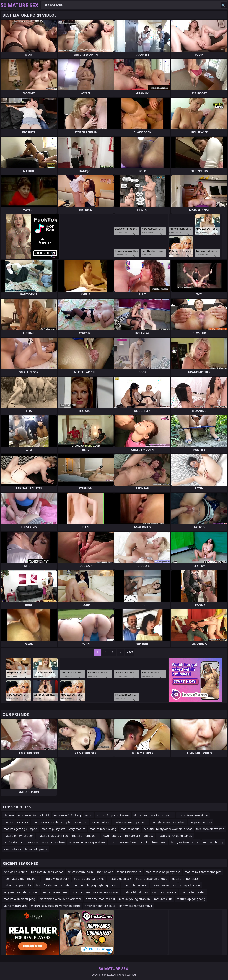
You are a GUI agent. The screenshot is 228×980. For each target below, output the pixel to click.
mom (89, 815)
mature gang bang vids (89, 879)
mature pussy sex (53, 829)
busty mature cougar (185, 842)
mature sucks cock (16, 822)
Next (130, 652)
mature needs (130, 829)
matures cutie (163, 899)
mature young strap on (134, 899)
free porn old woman (210, 829)
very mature (77, 829)
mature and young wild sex (87, 842)
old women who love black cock (60, 899)
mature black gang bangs (175, 836)
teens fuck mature (129, 872)
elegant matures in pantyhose (153, 815)
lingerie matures (201, 822)
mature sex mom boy (139, 836)
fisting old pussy (36, 849)
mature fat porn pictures (113, 815)
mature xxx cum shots (47, 822)
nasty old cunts (190, 885)
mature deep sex (120, 879)
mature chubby (213, 842)
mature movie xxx (164, 892)
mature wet (105, 872)
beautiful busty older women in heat (168, 829)
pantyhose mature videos (168, 822)
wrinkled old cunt (15, 872)
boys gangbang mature (103, 885)
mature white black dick (34, 815)
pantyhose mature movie (136, 906)
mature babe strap (135, 885)
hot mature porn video (193, 815)
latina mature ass (15, 906)
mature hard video (193, 892)
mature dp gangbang (191, 899)
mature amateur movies (102, 892)
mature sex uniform (123, 842)
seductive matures (55, 892)
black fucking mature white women (59, 885)
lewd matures (112, 836)
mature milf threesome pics (203, 872)
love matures (12, 849)
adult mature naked (153, 842)
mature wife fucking (67, 815)
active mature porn (80, 872)
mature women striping (19, 899)
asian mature (101, 822)
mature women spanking (130, 822)
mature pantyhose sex (18, 836)
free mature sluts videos (47, 872)
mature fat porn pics (185, 879)
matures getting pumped (20, 829)
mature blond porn (135, 892)
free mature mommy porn (21, 879)
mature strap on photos (151, 879)
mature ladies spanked (53, 836)
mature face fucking (103, 829)
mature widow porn (56, 879)
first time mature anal (100, 899)
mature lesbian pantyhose (163, 872)
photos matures (77, 822)
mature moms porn (85, 836)
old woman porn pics (18, 885)
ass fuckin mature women (21, 842)
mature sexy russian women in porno (56, 906)
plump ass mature (164, 885)
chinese (9, 815)
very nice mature (53, 842)
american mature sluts (100, 906)
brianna (77, 892)
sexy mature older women (21, 892)
